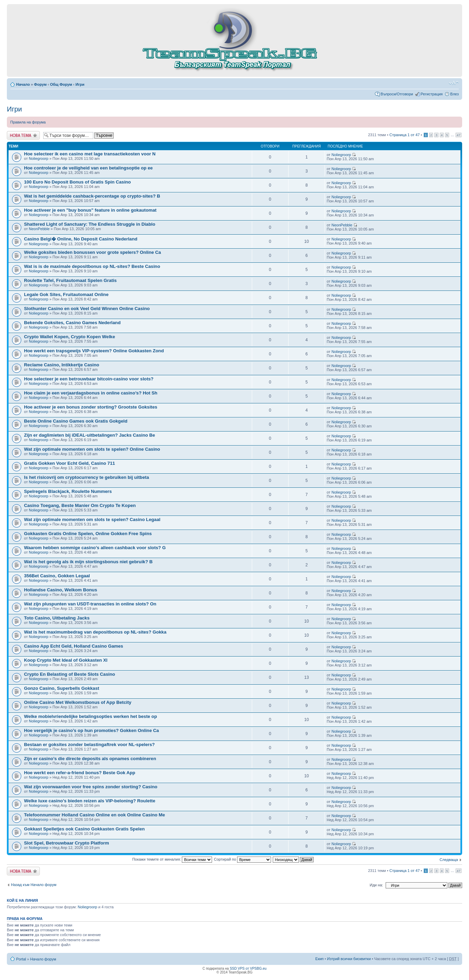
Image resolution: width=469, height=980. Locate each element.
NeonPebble (39, 229)
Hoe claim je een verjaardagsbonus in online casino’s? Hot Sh (91, 393)
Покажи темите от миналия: (172, 859)
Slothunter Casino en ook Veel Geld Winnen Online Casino (87, 309)
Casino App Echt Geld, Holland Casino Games (74, 646)
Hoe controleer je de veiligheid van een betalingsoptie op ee (88, 168)
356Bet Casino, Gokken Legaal (57, 576)
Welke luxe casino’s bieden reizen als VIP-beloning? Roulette (90, 801)
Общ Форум (61, 84)
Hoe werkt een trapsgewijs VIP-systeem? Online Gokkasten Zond (94, 351)
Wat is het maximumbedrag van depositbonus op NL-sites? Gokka (95, 632)
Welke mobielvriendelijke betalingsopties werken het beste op (90, 716)
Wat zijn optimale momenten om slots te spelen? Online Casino (92, 449)
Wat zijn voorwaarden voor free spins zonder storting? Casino (91, 787)
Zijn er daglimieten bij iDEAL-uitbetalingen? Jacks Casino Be (90, 435)
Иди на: (377, 885)
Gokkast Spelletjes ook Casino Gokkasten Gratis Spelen (84, 829)
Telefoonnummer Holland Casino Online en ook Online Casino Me (95, 815)
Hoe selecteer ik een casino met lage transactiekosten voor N (90, 154)
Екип (319, 959)
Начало (23, 84)
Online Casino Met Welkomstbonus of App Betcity (78, 702)
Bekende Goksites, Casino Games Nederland (72, 323)
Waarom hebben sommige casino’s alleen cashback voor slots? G (95, 548)
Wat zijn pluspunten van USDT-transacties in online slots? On (90, 604)
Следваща (449, 860)
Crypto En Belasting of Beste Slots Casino (69, 674)
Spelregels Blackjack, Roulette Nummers (68, 491)
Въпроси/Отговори (397, 94)
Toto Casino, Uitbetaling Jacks (57, 618)
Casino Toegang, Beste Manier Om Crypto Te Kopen (80, 505)
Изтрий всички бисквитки (349, 959)
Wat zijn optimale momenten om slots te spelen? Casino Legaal (92, 519)
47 (459, 135)
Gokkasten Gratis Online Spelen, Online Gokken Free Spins (88, 534)
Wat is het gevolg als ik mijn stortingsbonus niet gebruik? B (88, 562)
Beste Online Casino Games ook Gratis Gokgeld (76, 421)
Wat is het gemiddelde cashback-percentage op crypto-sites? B (92, 196)
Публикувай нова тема (23, 135)
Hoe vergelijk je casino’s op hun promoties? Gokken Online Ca (91, 730)
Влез (454, 94)
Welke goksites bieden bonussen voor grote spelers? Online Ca (92, 252)
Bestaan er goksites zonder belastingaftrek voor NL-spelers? (89, 745)
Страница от (404, 135)
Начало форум (43, 959)
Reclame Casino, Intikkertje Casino (62, 365)
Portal (21, 959)
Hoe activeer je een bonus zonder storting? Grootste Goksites (91, 407)
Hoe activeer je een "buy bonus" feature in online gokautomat (90, 210)
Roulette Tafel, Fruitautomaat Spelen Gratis (70, 280)
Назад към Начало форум (34, 885)
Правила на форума (28, 122)
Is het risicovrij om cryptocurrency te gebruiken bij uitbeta (86, 477)
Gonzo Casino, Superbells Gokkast (62, 688)
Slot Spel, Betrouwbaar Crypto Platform (67, 843)
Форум (40, 84)
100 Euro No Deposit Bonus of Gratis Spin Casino (77, 182)
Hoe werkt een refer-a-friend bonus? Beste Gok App (80, 773)
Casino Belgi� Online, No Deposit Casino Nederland (81, 239)
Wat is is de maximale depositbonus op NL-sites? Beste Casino (92, 266)
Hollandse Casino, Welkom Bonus (61, 590)
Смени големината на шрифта (454, 83)
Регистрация (432, 94)
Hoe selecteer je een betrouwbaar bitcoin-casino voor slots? (89, 379)
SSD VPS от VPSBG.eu (248, 969)
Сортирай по (243, 859)
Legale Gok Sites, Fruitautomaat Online (66, 294)
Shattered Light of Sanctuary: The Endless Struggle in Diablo (90, 224)
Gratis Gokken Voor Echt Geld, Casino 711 (69, 463)
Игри (80, 84)
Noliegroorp (39, 158)
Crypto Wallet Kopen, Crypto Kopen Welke (69, 337)
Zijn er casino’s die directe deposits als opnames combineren (90, 759)
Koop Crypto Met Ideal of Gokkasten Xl (66, 660)
